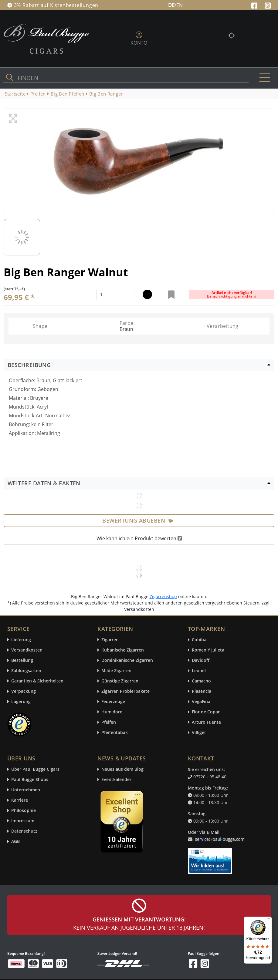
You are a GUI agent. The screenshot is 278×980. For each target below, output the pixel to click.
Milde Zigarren (116, 671)
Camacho (201, 681)
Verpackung (24, 691)
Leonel (199, 671)
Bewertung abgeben (138, 520)
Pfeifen (109, 722)
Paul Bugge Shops (30, 780)
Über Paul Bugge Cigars (35, 769)
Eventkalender (116, 780)
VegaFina (201, 702)
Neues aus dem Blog (122, 769)
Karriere (20, 800)
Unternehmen (26, 790)
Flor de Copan (206, 712)
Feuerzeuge (113, 702)
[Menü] (268, 920)
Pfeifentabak (115, 733)
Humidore (112, 712)
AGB (15, 842)
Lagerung (21, 702)
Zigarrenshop (163, 596)
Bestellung (22, 660)
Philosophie (24, 811)
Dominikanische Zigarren (127, 660)
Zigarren (110, 640)
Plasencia (202, 691)
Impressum (23, 821)
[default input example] (116, 295)
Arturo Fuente (206, 722)
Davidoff (201, 660)
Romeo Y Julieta (208, 650)
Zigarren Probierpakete (125, 691)
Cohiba (199, 640)
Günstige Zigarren (120, 681)
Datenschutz (24, 831)
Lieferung (21, 640)
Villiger (199, 733)
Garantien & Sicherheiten (37, 681)
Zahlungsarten (26, 671)
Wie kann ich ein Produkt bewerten (139, 538)
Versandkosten (27, 650)
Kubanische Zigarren (123, 650)
